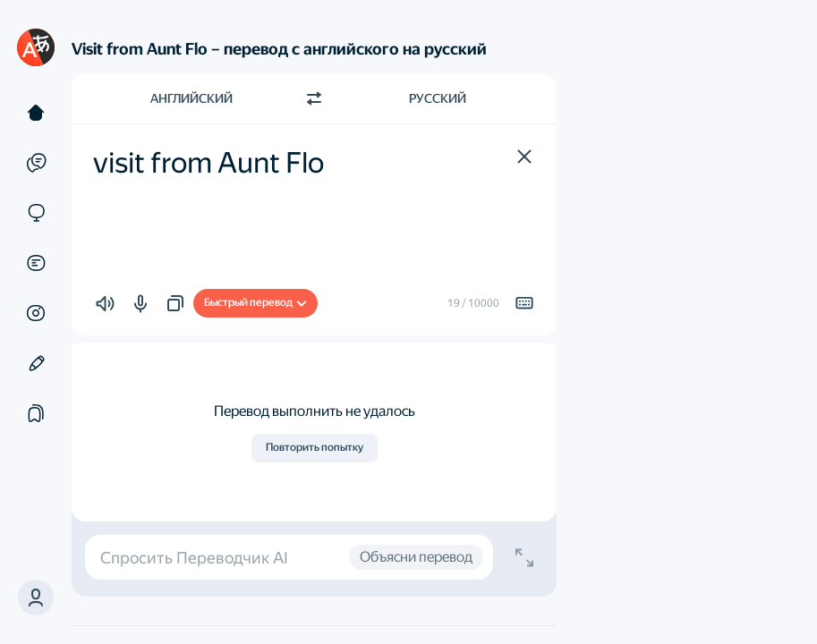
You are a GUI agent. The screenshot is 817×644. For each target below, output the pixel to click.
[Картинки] (36, 313)
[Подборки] (36, 413)
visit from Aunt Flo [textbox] (209, 163)
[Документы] (36, 263)
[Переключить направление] (314, 98)
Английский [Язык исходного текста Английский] (191, 98)
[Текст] (36, 113)
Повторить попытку (315, 447)
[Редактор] (36, 363)
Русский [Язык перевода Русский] (438, 98)
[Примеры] (36, 163)
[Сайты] (36, 213)
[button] (524, 157)
